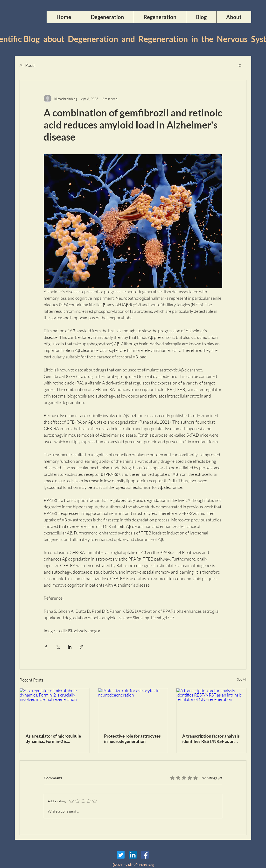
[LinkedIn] (133, 855)
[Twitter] (121, 855)
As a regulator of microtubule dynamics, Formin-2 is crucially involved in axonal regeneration (53, 739)
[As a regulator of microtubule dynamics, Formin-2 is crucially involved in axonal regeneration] (55, 708)
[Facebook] (145, 855)
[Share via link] (81, 647)
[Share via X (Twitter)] (58, 647)
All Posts (28, 65)
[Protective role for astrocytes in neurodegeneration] (133, 708)
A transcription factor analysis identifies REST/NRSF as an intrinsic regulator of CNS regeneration (211, 739)
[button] (240, 65)
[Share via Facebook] (46, 647)
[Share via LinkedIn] (70, 647)
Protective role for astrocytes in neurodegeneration (132, 739)
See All (242, 679)
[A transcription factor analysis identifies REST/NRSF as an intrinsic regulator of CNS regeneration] (211, 708)
